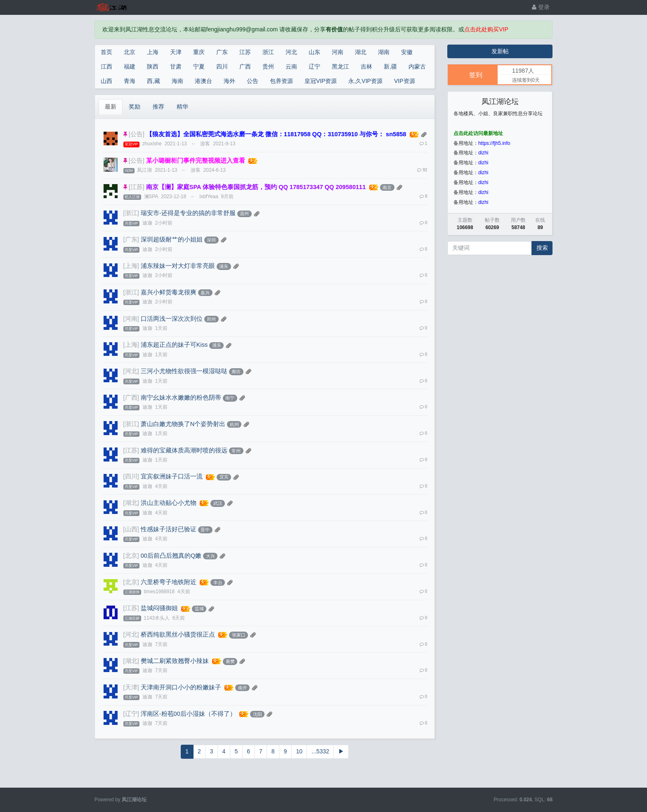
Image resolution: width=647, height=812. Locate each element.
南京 (387, 187)
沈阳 (257, 714)
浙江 (268, 52)
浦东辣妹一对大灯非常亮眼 (178, 266)
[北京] (131, 556)
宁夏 (199, 66)
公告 (253, 81)
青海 (130, 81)
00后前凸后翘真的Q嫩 (171, 556)
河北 (291, 52)
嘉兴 (205, 293)
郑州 (211, 319)
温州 (244, 213)
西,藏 (153, 81)
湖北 (361, 52)
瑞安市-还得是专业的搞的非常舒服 (188, 213)
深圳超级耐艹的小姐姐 (172, 239)
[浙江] (131, 213)
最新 (111, 107)
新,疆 (390, 66)
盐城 (199, 608)
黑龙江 (340, 66)
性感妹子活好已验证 (169, 529)
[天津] (131, 687)
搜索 (542, 248)
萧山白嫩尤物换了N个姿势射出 (183, 424)
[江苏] (137, 187)
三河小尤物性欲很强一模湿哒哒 (184, 371)
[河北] (131, 371)
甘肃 (176, 66)
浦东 (224, 266)
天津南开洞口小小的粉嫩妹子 (181, 687)
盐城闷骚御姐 (159, 608)
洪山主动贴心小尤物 (169, 503)
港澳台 (203, 81)
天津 (176, 52)
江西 (106, 66)
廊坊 (236, 372)
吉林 (366, 66)
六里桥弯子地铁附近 (169, 582)
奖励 (135, 107)
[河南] (131, 319)
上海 (153, 52)
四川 (222, 66)
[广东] (131, 239)
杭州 (234, 424)
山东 (314, 52)
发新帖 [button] (500, 51)
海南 (177, 81)
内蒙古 (417, 66)
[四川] (131, 476)
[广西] (131, 398)
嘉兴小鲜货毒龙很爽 (169, 292)
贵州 (268, 66)
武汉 (218, 503)
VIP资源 (405, 81)
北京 (130, 52)
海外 (229, 81)
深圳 (211, 240)
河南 (338, 52)
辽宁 (314, 66)
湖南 (384, 52)
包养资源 (281, 81)
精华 (182, 107)
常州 (236, 451)
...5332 (320, 751)
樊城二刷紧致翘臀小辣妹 (175, 661)
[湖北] (131, 503)
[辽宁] (131, 714)
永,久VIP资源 (365, 81)
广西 (245, 66)
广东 (222, 52)
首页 (106, 52)
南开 (243, 688)
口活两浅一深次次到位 (172, 319)
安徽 (407, 52)
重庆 (199, 52)
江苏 (245, 52)
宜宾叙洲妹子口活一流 (172, 476)
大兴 (210, 556)
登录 (541, 7)
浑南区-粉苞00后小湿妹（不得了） (188, 714)
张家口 (239, 635)
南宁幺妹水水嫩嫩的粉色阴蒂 (181, 398)
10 (299, 751)
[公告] (137, 134)
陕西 (153, 66)
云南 (291, 66)
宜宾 (224, 477)
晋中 (205, 530)
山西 (106, 81)
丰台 (218, 582)
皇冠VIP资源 (321, 81)
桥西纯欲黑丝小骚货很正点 (178, 634)
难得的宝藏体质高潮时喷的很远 (184, 450)
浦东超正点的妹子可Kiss (174, 345)
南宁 (230, 398)
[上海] (131, 266)
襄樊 (230, 661)
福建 (130, 66)
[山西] (131, 529)
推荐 (158, 107)
